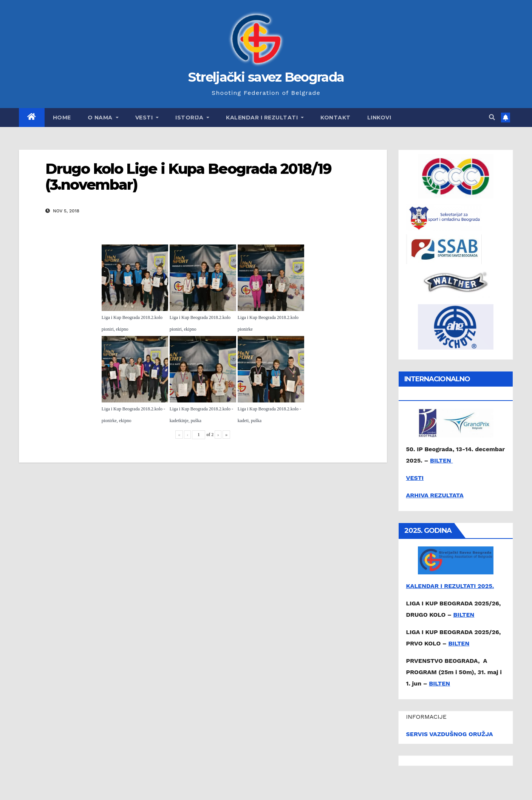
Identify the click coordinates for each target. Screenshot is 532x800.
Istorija (192, 118)
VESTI (415, 478)
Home (62, 118)
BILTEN (441, 460)
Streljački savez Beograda (266, 77)
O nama (103, 118)
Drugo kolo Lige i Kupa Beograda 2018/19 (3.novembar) (188, 177)
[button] (492, 117)
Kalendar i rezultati (265, 118)
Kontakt (336, 118)
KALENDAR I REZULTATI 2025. (450, 586)
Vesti (147, 118)
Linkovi (379, 118)
